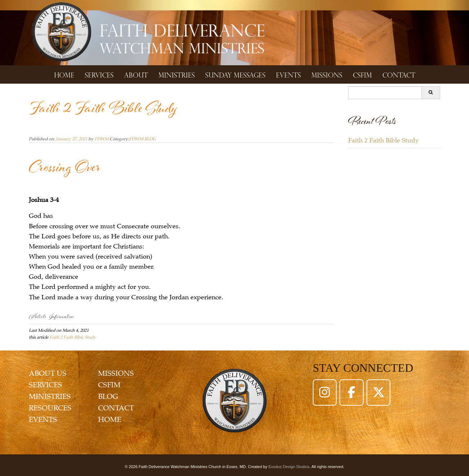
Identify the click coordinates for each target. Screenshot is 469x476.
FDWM (102, 139)
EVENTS (43, 420)
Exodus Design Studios (289, 467)
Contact (399, 74)
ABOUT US (48, 373)
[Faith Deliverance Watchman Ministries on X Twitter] (378, 392)
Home (64, 74)
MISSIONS (116, 373)
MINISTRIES (50, 396)
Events (288, 74)
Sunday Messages (235, 74)
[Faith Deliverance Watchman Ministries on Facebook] (351, 392)
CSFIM (362, 74)
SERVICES (45, 385)
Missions (327, 74)
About (136, 74)
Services (99, 74)
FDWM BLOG (143, 139)
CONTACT (116, 408)
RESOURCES (50, 408)
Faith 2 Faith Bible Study (73, 337)
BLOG (108, 396)
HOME (110, 420)
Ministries (177, 74)
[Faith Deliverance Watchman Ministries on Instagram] (325, 392)
